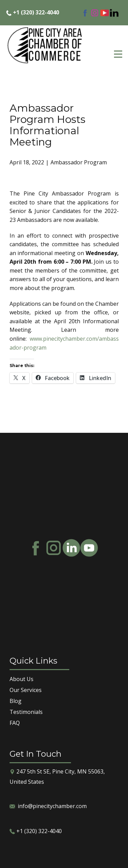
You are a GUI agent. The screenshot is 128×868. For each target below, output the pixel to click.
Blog (16, 701)
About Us (22, 679)
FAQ (15, 723)
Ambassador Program (79, 162)
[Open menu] (118, 54)
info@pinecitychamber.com (52, 806)
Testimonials (26, 712)
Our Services (26, 690)
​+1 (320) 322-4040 (33, 13)
